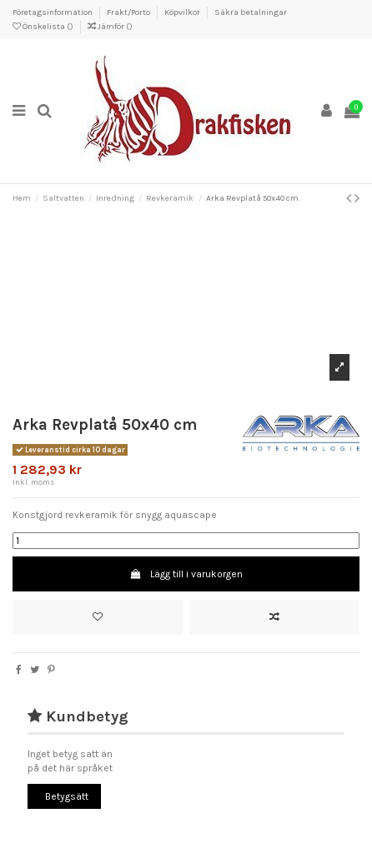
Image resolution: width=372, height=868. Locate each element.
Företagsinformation (53, 12)
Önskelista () (44, 27)
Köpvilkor (183, 12)
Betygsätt (67, 796)
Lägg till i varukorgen (186, 574)
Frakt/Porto (129, 12)
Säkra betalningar (251, 12)
